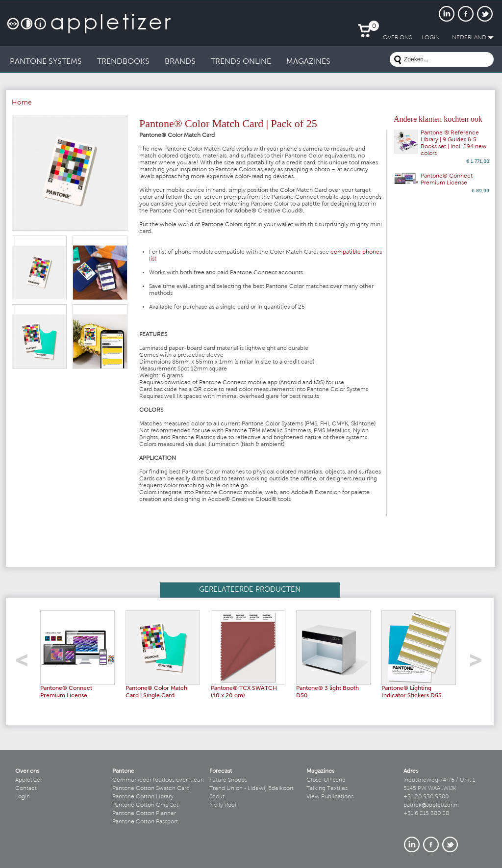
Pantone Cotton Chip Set (145, 805)
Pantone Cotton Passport (145, 822)
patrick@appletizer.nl (431, 805)
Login (23, 797)
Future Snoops (228, 780)
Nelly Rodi (223, 805)
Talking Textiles (327, 789)
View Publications (330, 797)
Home (22, 103)
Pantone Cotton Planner (144, 814)
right (479, 663)
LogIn (431, 38)
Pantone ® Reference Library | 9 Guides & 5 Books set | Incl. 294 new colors (454, 143)
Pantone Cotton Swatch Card (151, 789)
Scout (217, 797)
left (25, 663)
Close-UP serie (326, 780)
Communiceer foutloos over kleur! (158, 780)
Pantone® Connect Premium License (447, 180)
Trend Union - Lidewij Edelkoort (251, 789)
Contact (26, 789)
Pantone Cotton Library (143, 797)
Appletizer (29, 780)
